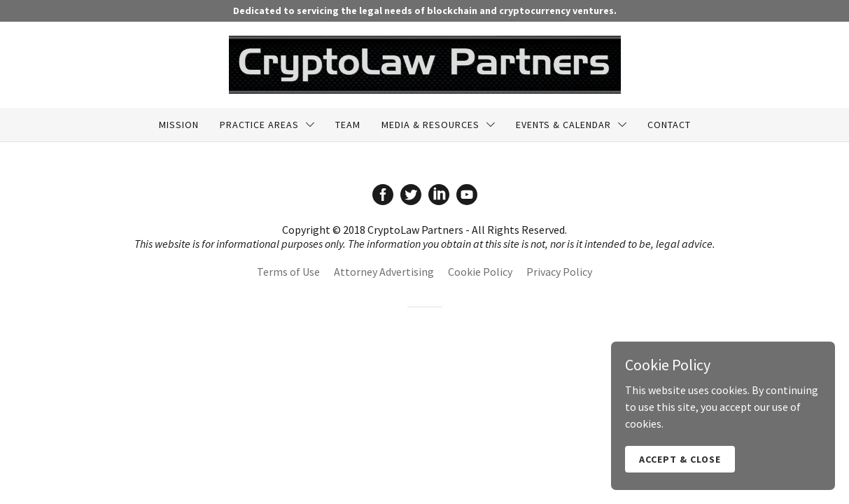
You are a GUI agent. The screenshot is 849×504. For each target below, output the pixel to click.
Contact (669, 125)
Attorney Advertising (384, 272)
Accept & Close (680, 469)
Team (348, 125)
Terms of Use (288, 272)
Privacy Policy (559, 272)
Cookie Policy (480, 272)
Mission (179, 125)
